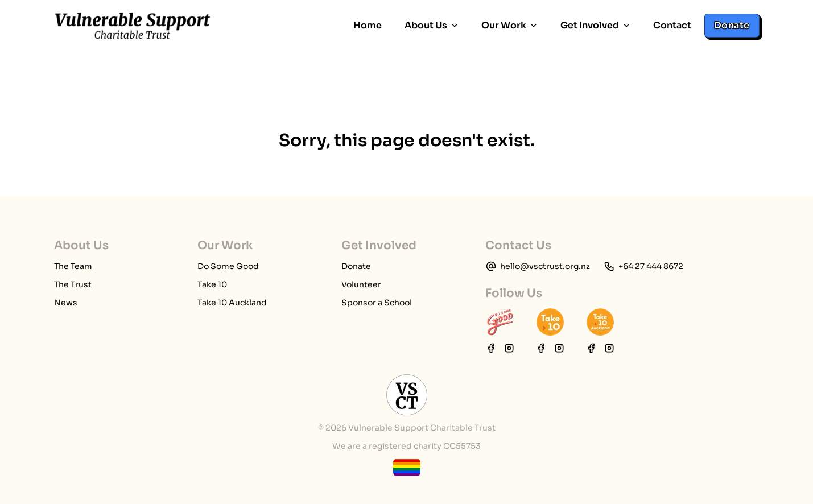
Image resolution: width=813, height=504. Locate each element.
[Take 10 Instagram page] (559, 348)
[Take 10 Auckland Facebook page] (591, 348)
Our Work (509, 25)
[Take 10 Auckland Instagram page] (609, 348)
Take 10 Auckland (232, 303)
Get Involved (595, 25)
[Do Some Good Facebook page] (491, 348)
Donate (732, 25)
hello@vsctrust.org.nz (545, 266)
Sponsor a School (377, 303)
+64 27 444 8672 (651, 266)
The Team (73, 266)
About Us (432, 25)
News (66, 303)
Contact (672, 25)
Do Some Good (228, 266)
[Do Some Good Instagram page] (509, 348)
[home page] (132, 25)
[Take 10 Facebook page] (541, 348)
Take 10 (212, 284)
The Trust (73, 284)
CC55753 (462, 446)
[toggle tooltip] (407, 468)
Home (368, 25)
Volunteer (361, 284)
